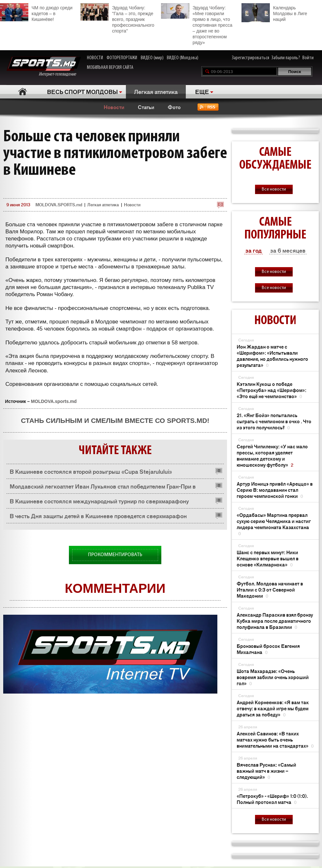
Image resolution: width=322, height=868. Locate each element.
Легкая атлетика (156, 91)
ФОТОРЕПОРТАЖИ (122, 58)
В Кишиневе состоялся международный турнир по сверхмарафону (99, 501)
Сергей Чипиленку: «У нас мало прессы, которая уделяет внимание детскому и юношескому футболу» (272, 455)
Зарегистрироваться (251, 58)
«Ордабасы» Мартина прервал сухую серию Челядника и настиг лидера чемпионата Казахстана (274, 524)
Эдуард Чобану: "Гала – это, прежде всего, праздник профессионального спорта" (117, 18)
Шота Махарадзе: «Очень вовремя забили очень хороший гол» (273, 677)
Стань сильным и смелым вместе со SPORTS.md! (115, 420)
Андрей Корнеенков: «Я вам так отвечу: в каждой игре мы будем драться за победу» (273, 708)
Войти (308, 58)
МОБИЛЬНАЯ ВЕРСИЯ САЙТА (110, 68)
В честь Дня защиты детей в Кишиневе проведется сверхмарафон (98, 516)
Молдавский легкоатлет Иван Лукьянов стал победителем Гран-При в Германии (103, 488)
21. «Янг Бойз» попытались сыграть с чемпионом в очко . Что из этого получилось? (274, 421)
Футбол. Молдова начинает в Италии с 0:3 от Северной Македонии (270, 589)
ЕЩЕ (202, 91)
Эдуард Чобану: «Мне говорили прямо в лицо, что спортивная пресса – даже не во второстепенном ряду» (197, 24)
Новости (114, 107)
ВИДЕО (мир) (152, 58)
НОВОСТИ (95, 58)
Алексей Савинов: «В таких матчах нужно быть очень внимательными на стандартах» (275, 739)
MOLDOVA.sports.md (54, 401)
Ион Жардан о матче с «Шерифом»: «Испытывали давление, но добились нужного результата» (272, 356)
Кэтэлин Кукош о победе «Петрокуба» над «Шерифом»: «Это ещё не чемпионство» (271, 390)
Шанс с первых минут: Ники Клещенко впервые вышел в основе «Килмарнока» (268, 558)
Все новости (274, 189)
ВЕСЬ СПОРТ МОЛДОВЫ (82, 91)
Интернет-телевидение (44, 67)
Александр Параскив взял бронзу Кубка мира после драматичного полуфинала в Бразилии (275, 621)
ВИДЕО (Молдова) (183, 58)
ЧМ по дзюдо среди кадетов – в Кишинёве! (36, 13)
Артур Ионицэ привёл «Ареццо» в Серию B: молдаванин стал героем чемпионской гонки (275, 490)
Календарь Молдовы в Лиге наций (274, 13)
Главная (23, 92)
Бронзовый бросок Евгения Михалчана (268, 649)
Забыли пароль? (286, 58)
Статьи (146, 107)
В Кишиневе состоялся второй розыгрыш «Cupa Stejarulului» (91, 471)
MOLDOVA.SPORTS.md (59, 205)
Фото (174, 107)
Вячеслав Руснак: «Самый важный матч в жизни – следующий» (266, 771)
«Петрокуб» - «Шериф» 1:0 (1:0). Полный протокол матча (272, 799)
